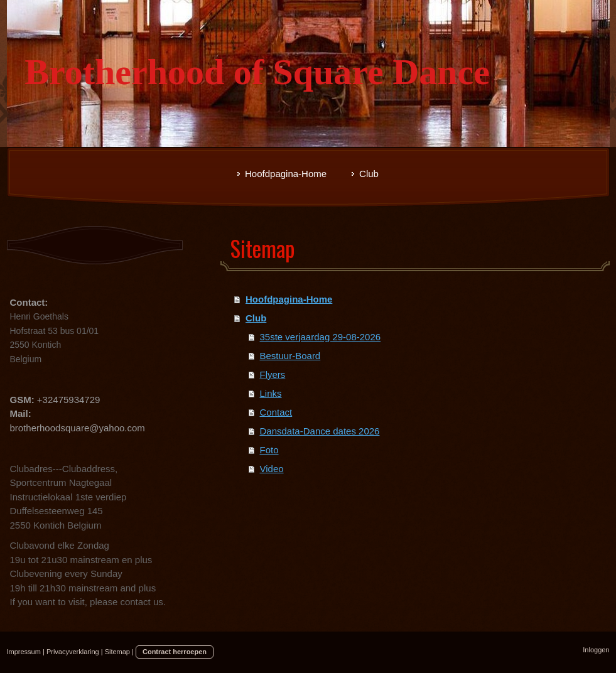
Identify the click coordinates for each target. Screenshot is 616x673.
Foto (269, 450)
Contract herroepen (175, 652)
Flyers (273, 374)
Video (272, 469)
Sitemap (117, 652)
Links (271, 393)
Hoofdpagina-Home (289, 299)
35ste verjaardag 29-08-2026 (321, 337)
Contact (276, 412)
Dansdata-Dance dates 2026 (320, 431)
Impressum (24, 652)
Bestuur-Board (290, 356)
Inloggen (596, 650)
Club (256, 318)
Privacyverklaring (73, 652)
